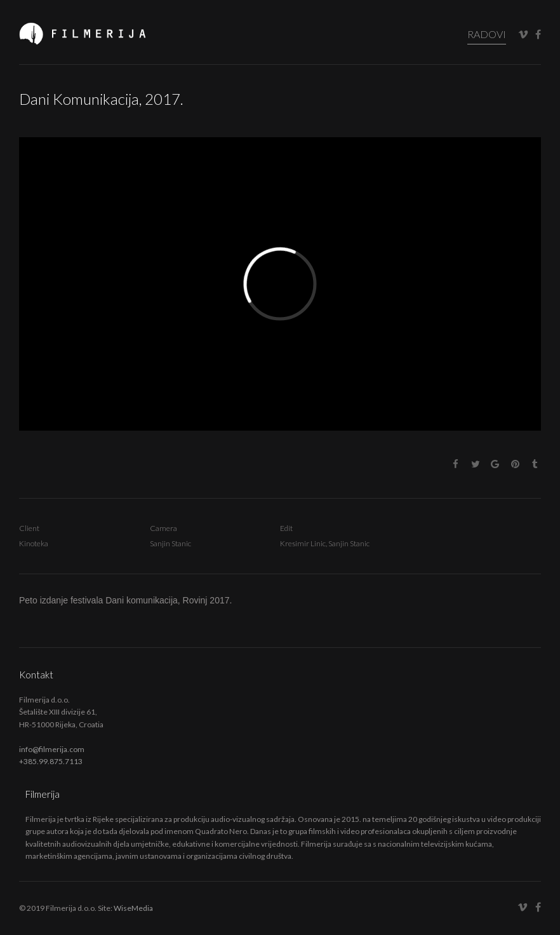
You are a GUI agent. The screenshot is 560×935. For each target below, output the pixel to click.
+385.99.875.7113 (51, 761)
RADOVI (487, 34)
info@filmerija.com (52, 749)
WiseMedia (133, 908)
